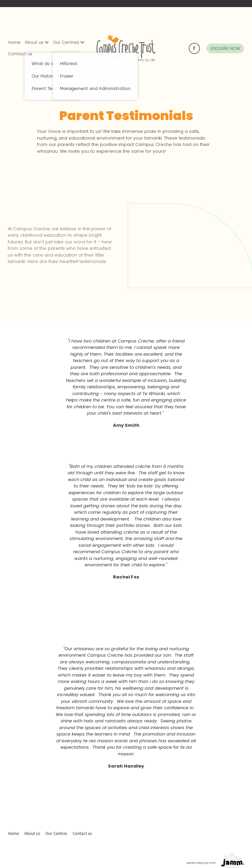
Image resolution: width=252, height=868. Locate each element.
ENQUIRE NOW (225, 48)
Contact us (20, 54)
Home (14, 42)
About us (37, 42)
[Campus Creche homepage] (126, 48)
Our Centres (69, 42)
